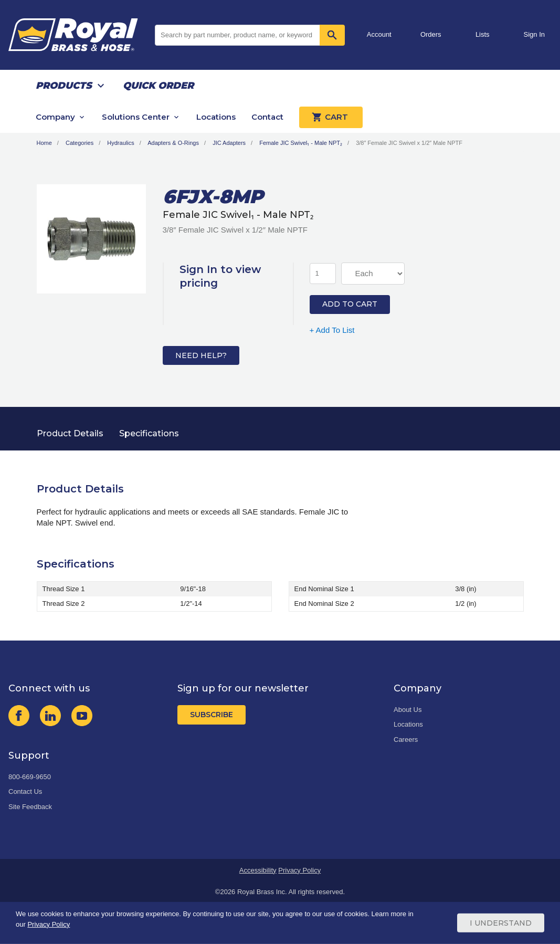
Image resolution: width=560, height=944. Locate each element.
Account (379, 34)
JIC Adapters (229, 143)
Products (64, 86)
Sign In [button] (534, 34)
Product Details (70, 433)
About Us (408, 710)
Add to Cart (350, 304)
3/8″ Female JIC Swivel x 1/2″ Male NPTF (409, 143)
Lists (483, 34)
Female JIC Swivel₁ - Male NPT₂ (301, 143)
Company (55, 117)
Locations (216, 117)
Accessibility (258, 870)
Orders (431, 34)
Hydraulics (120, 143)
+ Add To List (332, 330)
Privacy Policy (299, 870)
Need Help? (201, 355)
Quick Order (158, 86)
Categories (80, 143)
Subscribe (212, 715)
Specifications (149, 433)
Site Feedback (30, 807)
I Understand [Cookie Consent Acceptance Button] (501, 923)
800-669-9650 (30, 777)
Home (44, 143)
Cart (331, 117)
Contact (267, 117)
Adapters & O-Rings (173, 143)
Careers (406, 740)
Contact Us (25, 791)
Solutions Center (136, 117)
